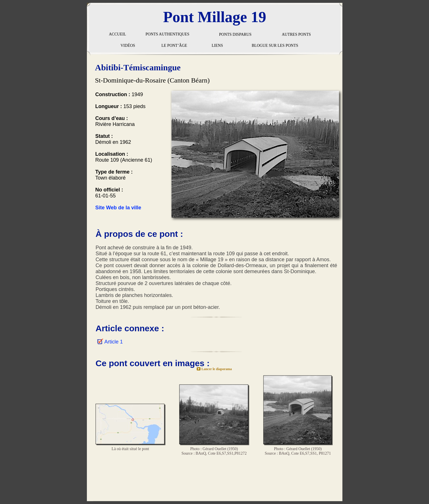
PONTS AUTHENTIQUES (168, 34)
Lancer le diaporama (216, 369)
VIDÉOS (128, 46)
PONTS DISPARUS (235, 34)
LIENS (217, 46)
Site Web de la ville (118, 208)
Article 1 (114, 342)
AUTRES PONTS (296, 34)
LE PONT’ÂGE (174, 46)
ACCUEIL (118, 34)
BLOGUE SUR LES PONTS (275, 46)
